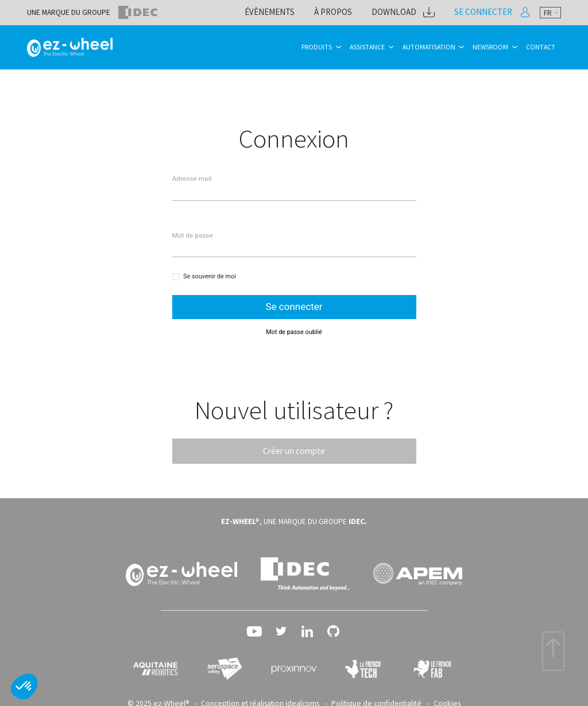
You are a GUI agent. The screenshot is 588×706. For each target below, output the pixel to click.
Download (408, 12)
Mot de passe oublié (294, 330)
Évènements (295, 12)
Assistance (367, 47)
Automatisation (429, 47)
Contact (541, 47)
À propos (353, 12)
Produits (317, 47)
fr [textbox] (548, 13)
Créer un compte (294, 449)
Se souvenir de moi (210, 275)
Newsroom (490, 47)
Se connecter (488, 12)
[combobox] (550, 13)
